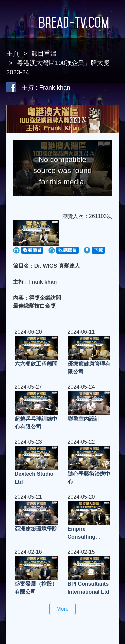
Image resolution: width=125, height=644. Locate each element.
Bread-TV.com (63, 22)
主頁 (13, 53)
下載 (98, 250)
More (62, 609)
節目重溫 (44, 53)
